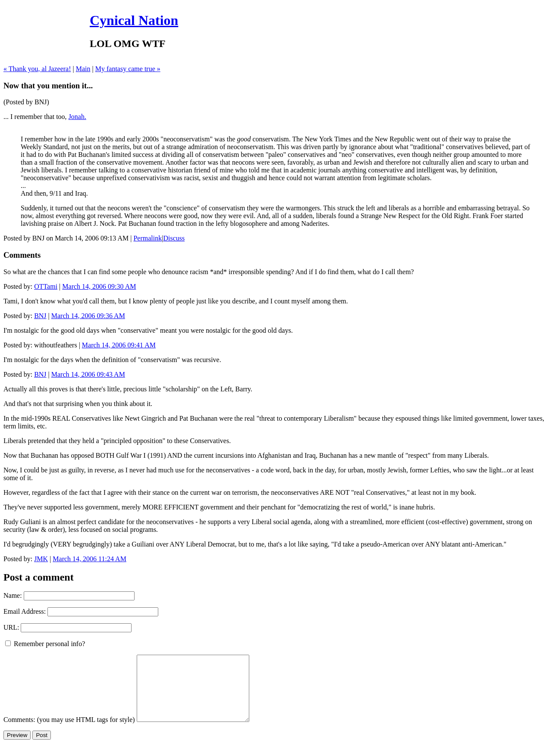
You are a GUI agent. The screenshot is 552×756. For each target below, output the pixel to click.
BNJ (40, 316)
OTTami (46, 286)
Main (83, 69)
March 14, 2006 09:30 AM (99, 286)
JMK (41, 559)
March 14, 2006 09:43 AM (88, 374)
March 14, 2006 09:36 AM (88, 316)
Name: (13, 595)
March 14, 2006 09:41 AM (119, 345)
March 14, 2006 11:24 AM (89, 559)
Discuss (174, 238)
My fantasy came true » (128, 69)
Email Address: (25, 611)
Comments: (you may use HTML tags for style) (69, 733)
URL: (11, 627)
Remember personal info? (45, 644)
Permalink (147, 238)
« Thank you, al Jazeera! (37, 69)
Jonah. (77, 117)
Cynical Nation (134, 20)
